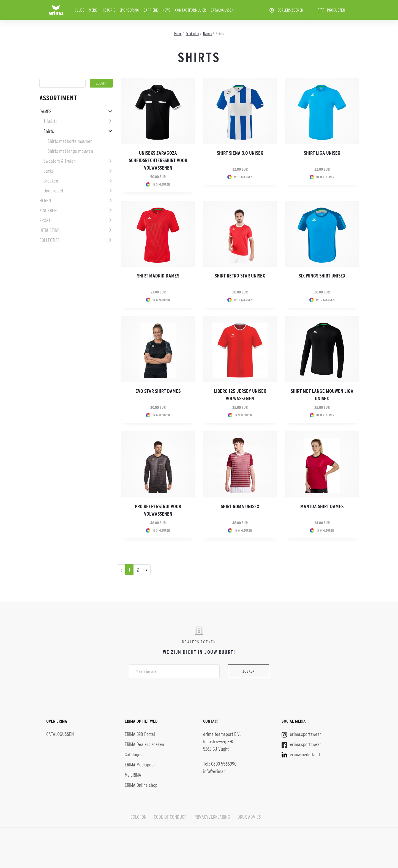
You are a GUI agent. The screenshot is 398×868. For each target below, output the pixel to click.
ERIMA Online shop (141, 785)
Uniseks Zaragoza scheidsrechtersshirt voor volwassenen (158, 160)
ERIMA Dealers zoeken (144, 744)
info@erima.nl (215, 771)
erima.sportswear (301, 734)
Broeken (51, 181)
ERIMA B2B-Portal (140, 734)
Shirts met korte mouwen (70, 141)
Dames (45, 111)
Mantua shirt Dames (322, 507)
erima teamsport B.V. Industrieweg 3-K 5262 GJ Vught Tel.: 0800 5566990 (222, 749)
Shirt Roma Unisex (240, 507)
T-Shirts (50, 121)
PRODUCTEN (331, 10)
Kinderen (48, 211)
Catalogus (133, 755)
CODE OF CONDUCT (170, 817)
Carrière (151, 10)
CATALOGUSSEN (222, 10)
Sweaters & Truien (60, 161)
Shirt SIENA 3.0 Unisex (240, 153)
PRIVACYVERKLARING (212, 817)
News (167, 10)
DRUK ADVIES (249, 817)
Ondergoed (53, 191)
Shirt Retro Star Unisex (240, 276)
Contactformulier (191, 10)
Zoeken (249, 671)
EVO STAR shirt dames (158, 391)
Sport (45, 221)
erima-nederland (301, 755)
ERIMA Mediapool (140, 765)
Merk (93, 10)
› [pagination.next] (146, 570)
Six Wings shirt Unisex (322, 276)
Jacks (49, 171)
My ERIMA (133, 775)
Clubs (80, 10)
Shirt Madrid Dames (158, 276)
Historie (108, 10)
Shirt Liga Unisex (322, 153)
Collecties (50, 240)
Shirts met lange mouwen (70, 151)
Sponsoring (129, 10)
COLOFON (138, 817)
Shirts (49, 131)
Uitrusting (50, 230)
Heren (45, 201)
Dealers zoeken (286, 10)
